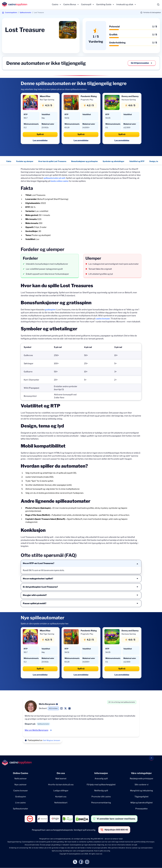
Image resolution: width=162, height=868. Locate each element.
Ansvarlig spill (101, 779)
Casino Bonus (70, 4)
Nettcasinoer (21, 779)
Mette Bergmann (47, 704)
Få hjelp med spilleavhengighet (101, 785)
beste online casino (60, 181)
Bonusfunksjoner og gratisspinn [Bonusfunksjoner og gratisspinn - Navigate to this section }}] (85, 161)
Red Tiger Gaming (47, 100)
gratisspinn (50, 310)
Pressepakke (141, 809)
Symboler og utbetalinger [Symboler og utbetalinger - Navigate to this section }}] (114, 161)
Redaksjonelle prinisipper (142, 779)
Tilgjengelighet (141, 797)
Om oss (61, 773)
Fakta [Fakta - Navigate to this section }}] (9, 161)
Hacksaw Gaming (129, 100)
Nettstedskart (61, 803)
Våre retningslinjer (141, 773)
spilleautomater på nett (54, 178)
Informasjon (101, 773)
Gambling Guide (104, 4)
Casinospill (86, 4)
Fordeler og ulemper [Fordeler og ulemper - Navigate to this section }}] (25, 161)
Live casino (20, 803)
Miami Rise (45, 96)
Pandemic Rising (89, 96)
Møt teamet (61, 779)
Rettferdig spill (101, 791)
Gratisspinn (21, 797)
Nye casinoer (20, 785)
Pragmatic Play (87, 100)
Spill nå (40, 134)
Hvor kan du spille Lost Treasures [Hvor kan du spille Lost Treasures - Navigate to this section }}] (52, 161)
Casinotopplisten (11, 12)
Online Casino (21, 773)
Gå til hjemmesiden (142, 63)
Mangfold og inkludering (142, 791)
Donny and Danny (130, 96)
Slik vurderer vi (142, 785)
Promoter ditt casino (101, 797)
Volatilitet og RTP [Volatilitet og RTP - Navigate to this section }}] (137, 161)
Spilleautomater (26, 12)
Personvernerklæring (101, 803)
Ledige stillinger (61, 791)
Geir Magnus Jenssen (52, 740)
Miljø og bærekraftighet (142, 803)
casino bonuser (103, 319)
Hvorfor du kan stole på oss (61, 785)
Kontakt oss (61, 797)
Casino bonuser (21, 791)
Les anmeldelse (40, 140)
